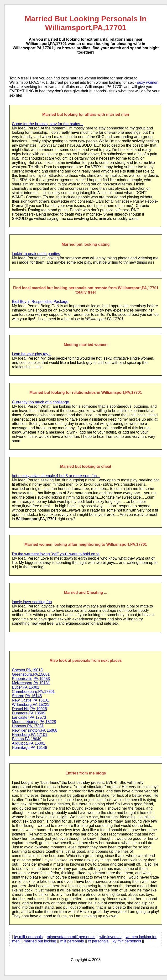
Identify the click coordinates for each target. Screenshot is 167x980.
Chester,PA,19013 (27, 670)
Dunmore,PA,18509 (29, 713)
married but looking (40, 941)
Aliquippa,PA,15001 (29, 743)
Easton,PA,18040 (27, 739)
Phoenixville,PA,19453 (31, 679)
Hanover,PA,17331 (28, 726)
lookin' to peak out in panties (36, 254)
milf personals (72, 941)
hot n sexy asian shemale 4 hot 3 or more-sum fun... (56, 476)
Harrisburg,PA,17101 (30, 735)
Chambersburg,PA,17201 (33, 692)
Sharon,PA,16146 (27, 696)
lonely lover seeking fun (32, 602)
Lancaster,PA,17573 (29, 717)
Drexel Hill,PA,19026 (29, 709)
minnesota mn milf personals (71, 937)
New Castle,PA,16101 (30, 700)
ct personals (98, 941)
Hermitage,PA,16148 (29, 748)
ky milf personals (29, 937)
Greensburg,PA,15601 (31, 674)
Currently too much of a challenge (40, 402)
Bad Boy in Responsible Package (40, 302)
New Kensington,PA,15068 (35, 730)
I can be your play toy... (31, 354)
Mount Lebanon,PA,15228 (34, 722)
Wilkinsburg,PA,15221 (31, 704)
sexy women (148, 82)
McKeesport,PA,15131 (31, 683)
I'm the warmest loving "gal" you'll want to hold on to (56, 554)
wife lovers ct (110, 937)
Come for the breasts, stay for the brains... (48, 124)
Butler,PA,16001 (26, 687)
